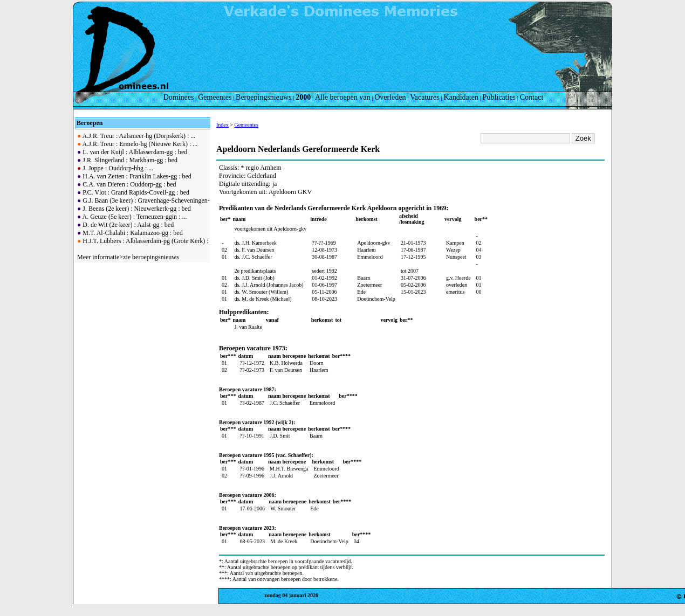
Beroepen (90, 123)
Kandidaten (461, 97)
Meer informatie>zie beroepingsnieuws (128, 257)
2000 (303, 97)
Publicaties (499, 97)
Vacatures (424, 97)
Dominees (179, 97)
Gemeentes (215, 97)
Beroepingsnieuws (263, 97)
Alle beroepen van (343, 97)
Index (222, 125)
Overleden (390, 97)
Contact (532, 97)
